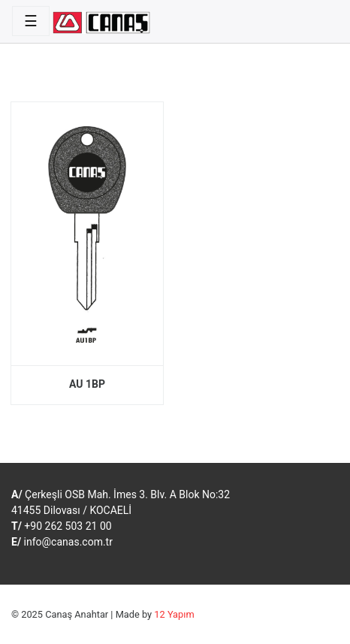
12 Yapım (174, 614)
